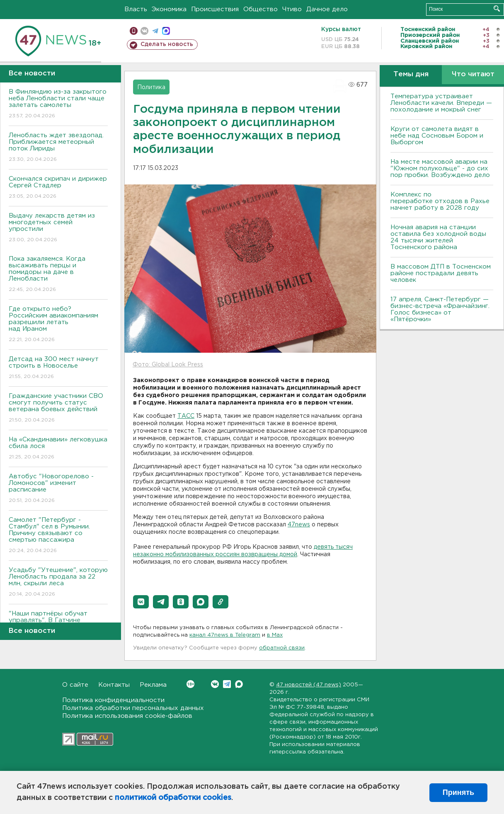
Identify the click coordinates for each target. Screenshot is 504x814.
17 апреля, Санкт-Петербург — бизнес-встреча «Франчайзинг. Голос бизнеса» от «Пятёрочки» (440, 309)
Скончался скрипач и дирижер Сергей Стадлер (58, 188)
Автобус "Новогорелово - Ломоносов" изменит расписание (58, 489)
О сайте (75, 685)
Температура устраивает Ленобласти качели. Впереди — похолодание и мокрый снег (441, 103)
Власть (136, 9)
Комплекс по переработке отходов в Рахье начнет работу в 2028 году (440, 201)
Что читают (473, 74)
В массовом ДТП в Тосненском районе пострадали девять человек (441, 273)
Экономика (169, 9)
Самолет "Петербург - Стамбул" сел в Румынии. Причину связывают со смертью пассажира (58, 536)
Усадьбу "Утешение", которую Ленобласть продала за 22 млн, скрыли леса (58, 583)
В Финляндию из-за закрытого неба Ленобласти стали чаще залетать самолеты (58, 104)
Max (239, 684)
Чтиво (292, 9)
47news (299, 525)
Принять (458, 792)
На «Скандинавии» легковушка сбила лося (58, 449)
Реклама (153, 685)
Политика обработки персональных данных (133, 708)
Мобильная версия (134, 31)
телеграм (155, 31)
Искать (497, 8)
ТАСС (186, 416)
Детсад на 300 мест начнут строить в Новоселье (58, 368)
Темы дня (411, 74)
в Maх (275, 635)
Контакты (114, 685)
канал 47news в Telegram (225, 635)
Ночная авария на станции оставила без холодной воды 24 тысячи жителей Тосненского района (438, 237)
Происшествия (215, 9)
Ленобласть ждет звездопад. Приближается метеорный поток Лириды (58, 148)
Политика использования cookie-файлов (127, 716)
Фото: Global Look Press (168, 365)
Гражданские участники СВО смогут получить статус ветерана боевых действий (58, 408)
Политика (151, 87)
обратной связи (282, 648)
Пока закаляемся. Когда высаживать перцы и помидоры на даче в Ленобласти (58, 275)
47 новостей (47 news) (309, 685)
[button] (141, 602)
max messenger (166, 31)
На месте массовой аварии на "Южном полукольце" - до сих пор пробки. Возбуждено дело (440, 168)
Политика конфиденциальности (113, 700)
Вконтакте (190, 684)
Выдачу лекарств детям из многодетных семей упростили (58, 228)
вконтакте (144, 31)
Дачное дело (327, 9)
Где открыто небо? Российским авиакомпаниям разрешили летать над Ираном (58, 325)
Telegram (227, 684)
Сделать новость (167, 44)
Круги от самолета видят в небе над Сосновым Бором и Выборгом (437, 136)
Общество (260, 9)
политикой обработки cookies (173, 798)
